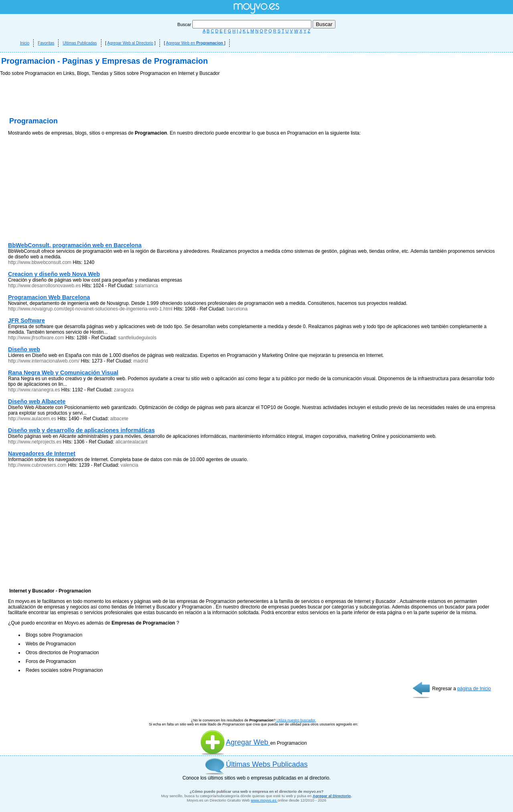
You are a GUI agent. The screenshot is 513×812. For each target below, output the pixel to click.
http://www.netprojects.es (35, 442)
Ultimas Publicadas (80, 43)
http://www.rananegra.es (34, 390)
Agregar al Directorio (332, 796)
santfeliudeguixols (137, 338)
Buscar (245, 24)
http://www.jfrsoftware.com (36, 338)
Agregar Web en (195, 43)
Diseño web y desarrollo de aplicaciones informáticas (81, 430)
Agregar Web (235, 742)
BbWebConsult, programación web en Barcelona (75, 245)
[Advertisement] (68, 191)
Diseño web (24, 349)
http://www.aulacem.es (32, 419)
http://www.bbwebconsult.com (40, 262)
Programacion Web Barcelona (49, 297)
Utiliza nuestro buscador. (296, 720)
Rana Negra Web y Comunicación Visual (63, 373)
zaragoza (124, 390)
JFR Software (26, 320)
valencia (129, 465)
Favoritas (46, 43)
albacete (119, 419)
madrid (141, 361)
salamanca (146, 286)
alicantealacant (131, 442)
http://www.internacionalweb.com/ (44, 361)
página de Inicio (474, 689)
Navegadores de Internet (42, 453)
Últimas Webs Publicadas (267, 764)
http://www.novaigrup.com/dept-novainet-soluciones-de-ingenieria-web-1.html (90, 309)
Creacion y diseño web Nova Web (54, 274)
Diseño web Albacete (37, 401)
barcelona (237, 309)
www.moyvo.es (264, 800)
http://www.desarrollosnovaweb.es (44, 286)
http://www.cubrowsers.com (37, 465)
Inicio (25, 43)
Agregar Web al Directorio (130, 43)
